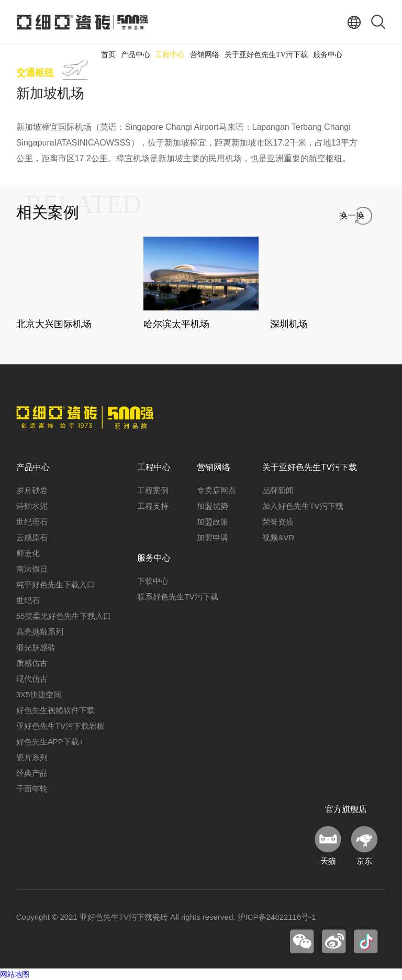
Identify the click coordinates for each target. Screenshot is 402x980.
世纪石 (28, 600)
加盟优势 (213, 506)
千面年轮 (32, 789)
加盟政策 (213, 522)
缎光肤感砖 (36, 647)
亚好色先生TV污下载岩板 (60, 726)
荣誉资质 (278, 522)
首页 (108, 55)
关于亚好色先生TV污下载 (266, 55)
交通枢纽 (35, 73)
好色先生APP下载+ (50, 742)
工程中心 (170, 55)
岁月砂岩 (32, 490)
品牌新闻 (278, 490)
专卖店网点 (216, 490)
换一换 (352, 215)
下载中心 (153, 581)
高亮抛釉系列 (40, 632)
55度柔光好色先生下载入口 (64, 616)
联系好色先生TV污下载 (177, 597)
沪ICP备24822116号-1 (277, 917)
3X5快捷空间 (39, 694)
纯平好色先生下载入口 (55, 584)
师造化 (28, 553)
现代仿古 (32, 679)
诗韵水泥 (32, 506)
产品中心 (136, 55)
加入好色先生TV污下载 (303, 506)
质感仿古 (32, 663)
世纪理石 (32, 522)
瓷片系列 (32, 757)
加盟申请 (213, 537)
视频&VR (278, 537)
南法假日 (32, 569)
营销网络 (205, 55)
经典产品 (32, 773)
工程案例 (153, 490)
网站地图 (15, 974)
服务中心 (328, 55)
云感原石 (32, 537)
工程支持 (153, 506)
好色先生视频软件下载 (55, 710)
